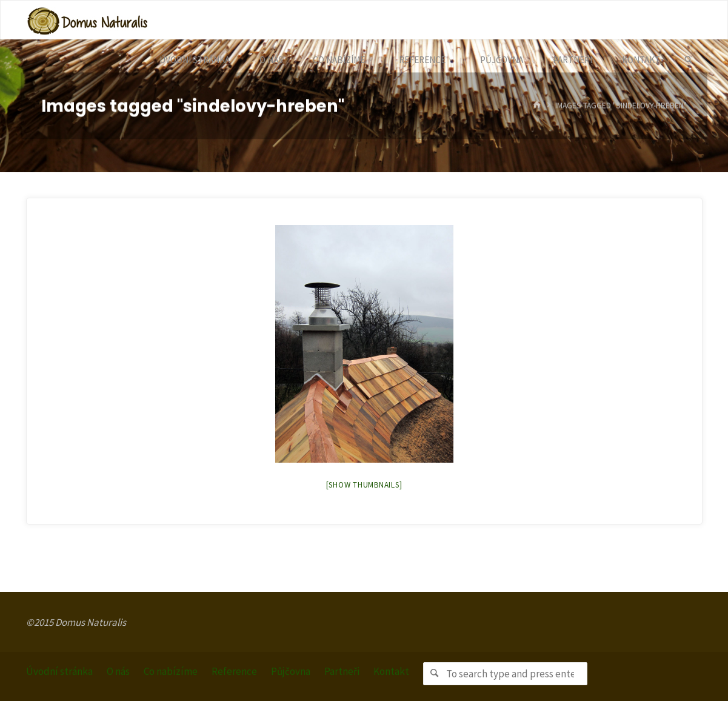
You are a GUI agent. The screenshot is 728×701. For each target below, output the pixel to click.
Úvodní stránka (59, 671)
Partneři (342, 671)
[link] (688, 60)
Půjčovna (291, 671)
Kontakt (391, 671)
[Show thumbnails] (364, 485)
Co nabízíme (171, 671)
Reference (234, 671)
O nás (118, 671)
